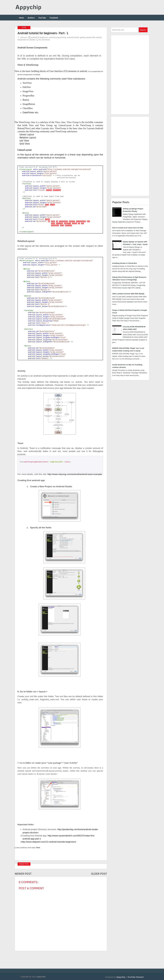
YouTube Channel (135, 977)
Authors (31, 18)
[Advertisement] (77, 957)
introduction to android (26, 40)
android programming (57, 37)
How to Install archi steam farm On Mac (128, 228)
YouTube (42, 18)
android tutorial (73, 37)
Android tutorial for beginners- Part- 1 (43, 33)
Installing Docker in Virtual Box (125, 263)
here (38, 847)
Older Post (99, 874)
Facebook (54, 18)
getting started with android (91, 37)
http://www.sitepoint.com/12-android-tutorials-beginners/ (49, 842)
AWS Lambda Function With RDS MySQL (128, 294)
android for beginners (39, 37)
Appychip (28, 7)
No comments (44, 40)
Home (21, 18)
